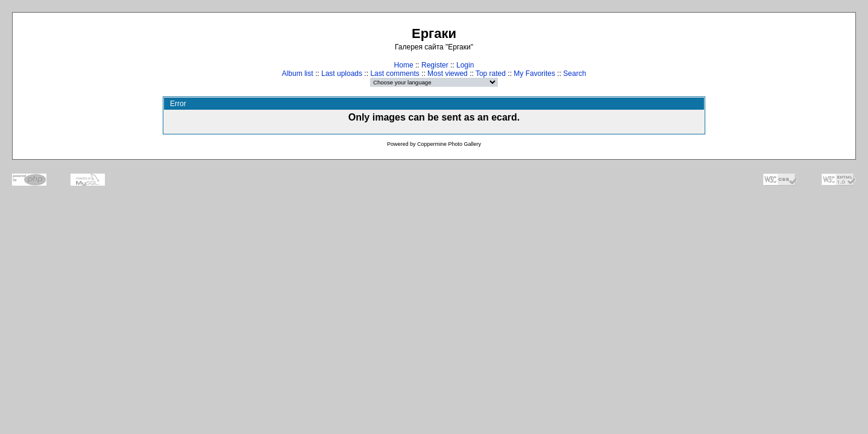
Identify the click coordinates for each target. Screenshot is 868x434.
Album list (298, 74)
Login (465, 65)
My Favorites (534, 74)
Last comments (395, 74)
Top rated (491, 74)
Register (435, 65)
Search (574, 74)
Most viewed (448, 74)
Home (404, 65)
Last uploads (342, 74)
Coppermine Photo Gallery (449, 144)
